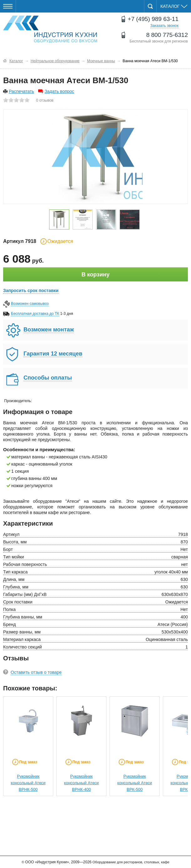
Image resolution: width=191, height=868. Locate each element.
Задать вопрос (59, 91)
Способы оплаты (48, 378)
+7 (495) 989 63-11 (153, 19)
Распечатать (21, 91)
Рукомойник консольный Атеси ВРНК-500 (28, 783)
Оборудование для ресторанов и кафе (50, 29)
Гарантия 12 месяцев (53, 354)
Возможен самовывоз (30, 304)
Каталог (174, 6)
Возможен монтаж (49, 330)
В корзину (95, 275)
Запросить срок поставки (31, 290)
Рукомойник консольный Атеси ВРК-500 (135, 783)
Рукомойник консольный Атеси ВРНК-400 (82, 783)
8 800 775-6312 (167, 35)
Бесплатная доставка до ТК (35, 314)
